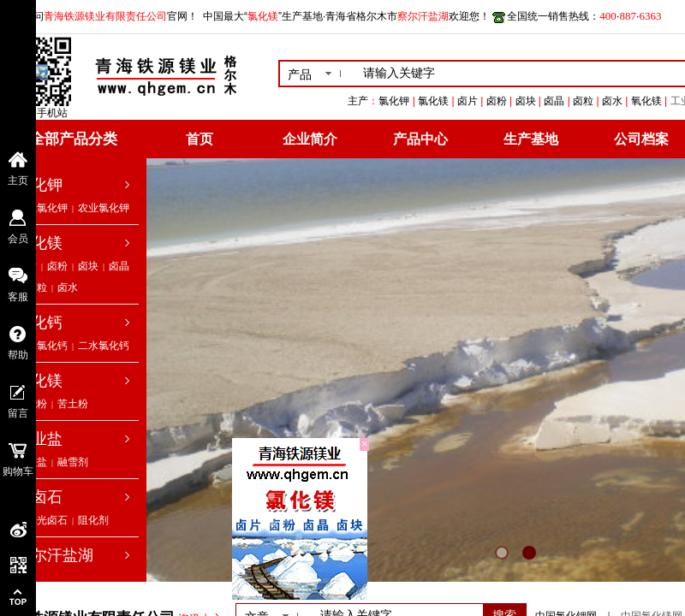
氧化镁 (39, 381)
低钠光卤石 (42, 520)
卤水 (68, 287)
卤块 (88, 266)
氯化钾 (39, 185)
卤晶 (119, 266)
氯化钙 (39, 323)
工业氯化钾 (42, 208)
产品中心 (420, 139)
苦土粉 (73, 404)
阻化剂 (93, 520)
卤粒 (37, 287)
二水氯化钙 (104, 346)
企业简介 (310, 139)
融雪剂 (73, 462)
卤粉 (57, 266)
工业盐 (39, 439)
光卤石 (39, 497)
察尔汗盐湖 (55, 555)
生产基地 (531, 139)
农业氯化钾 (104, 208)
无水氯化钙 (42, 346)
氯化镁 (39, 243)
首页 (200, 139)
